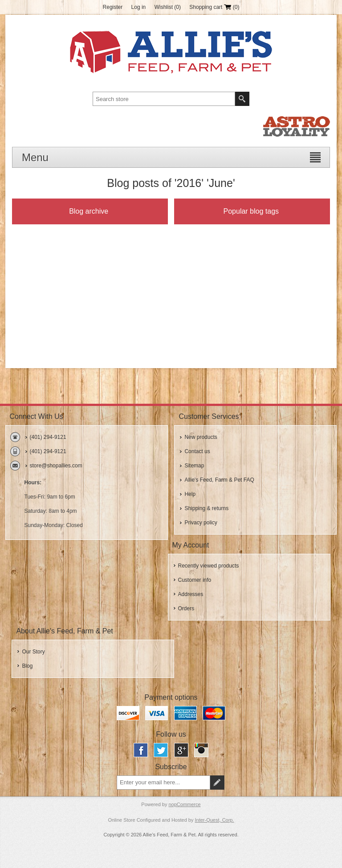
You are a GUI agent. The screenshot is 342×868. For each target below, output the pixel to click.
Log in (139, 7)
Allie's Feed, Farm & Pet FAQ (219, 480)
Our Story (33, 652)
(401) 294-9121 (48, 437)
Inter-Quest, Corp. (215, 820)
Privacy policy (201, 523)
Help (190, 494)
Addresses (191, 594)
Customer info (195, 580)
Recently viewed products (209, 566)
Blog (27, 666)
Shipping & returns (206, 508)
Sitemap (194, 466)
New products (201, 437)
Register (113, 7)
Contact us (197, 451)
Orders (186, 608)
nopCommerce (185, 804)
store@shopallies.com (56, 466)
